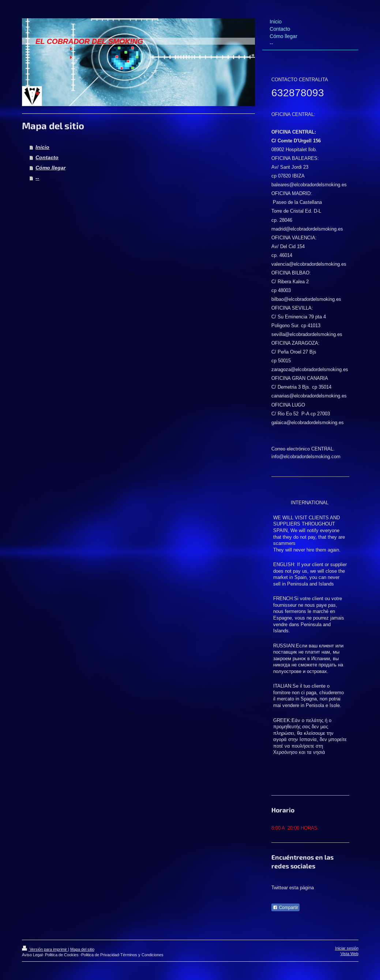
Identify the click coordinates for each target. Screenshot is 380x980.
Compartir (285, 908)
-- (37, 178)
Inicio (42, 147)
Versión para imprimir (45, 949)
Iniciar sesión (347, 948)
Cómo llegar (50, 168)
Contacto (47, 157)
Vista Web (349, 954)
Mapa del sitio (82, 949)
